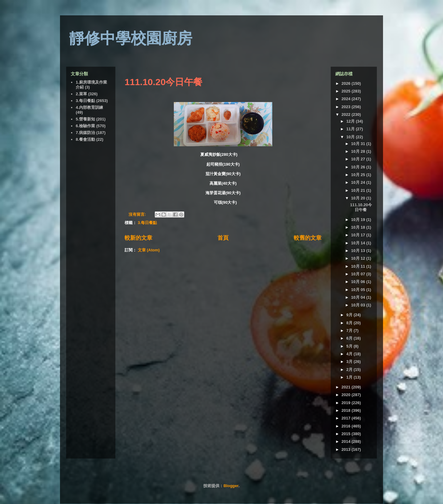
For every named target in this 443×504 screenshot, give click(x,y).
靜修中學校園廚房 (131, 38)
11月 (351, 129)
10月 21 (359, 190)
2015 (347, 434)
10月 (351, 137)
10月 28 (359, 151)
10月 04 (359, 297)
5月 (350, 346)
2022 (347, 114)
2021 (347, 387)
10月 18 (359, 227)
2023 (347, 107)
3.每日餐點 (148, 223)
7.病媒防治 (85, 133)
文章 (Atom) (149, 250)
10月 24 (359, 182)
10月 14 (359, 243)
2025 (347, 91)
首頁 (223, 238)
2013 (347, 449)
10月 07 (359, 274)
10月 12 (359, 258)
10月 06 (359, 282)
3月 (350, 362)
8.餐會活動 (85, 139)
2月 (350, 370)
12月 (351, 121)
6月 (350, 338)
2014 (347, 441)
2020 (347, 395)
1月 (350, 377)
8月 (350, 323)
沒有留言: (138, 214)
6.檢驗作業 (85, 126)
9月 (350, 315)
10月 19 (359, 220)
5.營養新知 (85, 119)
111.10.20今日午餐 (164, 82)
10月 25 (359, 175)
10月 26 (359, 167)
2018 (347, 410)
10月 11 (359, 266)
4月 (350, 354)
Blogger (231, 486)
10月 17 (359, 235)
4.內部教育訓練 (89, 107)
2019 (347, 403)
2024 (347, 99)
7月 (350, 331)
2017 (347, 418)
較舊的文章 (308, 238)
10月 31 (359, 144)
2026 (347, 83)
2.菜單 (81, 94)
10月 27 (359, 159)
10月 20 (359, 198)
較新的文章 (138, 238)
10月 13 (359, 251)
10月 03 (359, 305)
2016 (347, 426)
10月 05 (359, 290)
